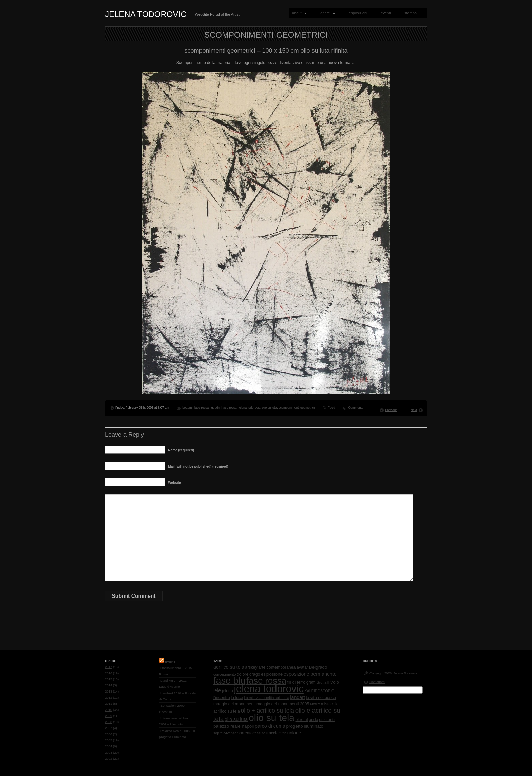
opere (326, 13)
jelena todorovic (249, 408)
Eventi (171, 661)
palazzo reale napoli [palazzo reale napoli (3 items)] (234, 726)
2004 (108, 746)
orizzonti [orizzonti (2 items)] (327, 720)
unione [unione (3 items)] (294, 733)
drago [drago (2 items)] (255, 674)
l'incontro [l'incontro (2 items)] (222, 698)
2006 (108, 734)
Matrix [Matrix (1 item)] (315, 704)
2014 (108, 685)
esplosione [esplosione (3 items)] (272, 674)
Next (414, 410)
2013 (108, 691)
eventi (386, 13)
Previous (391, 410)
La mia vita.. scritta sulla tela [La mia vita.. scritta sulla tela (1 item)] (267, 698)
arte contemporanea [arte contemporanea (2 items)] (277, 667)
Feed (331, 408)
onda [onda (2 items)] (313, 720)
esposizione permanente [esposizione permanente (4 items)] (310, 674)
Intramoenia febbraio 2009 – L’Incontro (175, 721)
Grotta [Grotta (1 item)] (321, 682)
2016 (108, 673)
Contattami (377, 682)
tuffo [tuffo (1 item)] (283, 733)
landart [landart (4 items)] (298, 697)
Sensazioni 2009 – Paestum (173, 709)
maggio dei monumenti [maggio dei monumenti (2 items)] (234, 704)
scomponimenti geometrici (297, 408)
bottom (187, 408)
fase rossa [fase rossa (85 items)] (266, 681)
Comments (356, 408)
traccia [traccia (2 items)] (272, 733)
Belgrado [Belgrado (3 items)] (318, 667)
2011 (108, 704)
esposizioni (358, 13)
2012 (108, 697)
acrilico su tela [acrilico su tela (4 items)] (229, 667)
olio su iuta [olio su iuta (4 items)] (236, 719)
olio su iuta (269, 408)
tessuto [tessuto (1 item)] (260, 733)
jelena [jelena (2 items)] (227, 691)
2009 (108, 716)
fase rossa (202, 408)
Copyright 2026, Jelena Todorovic (394, 673)
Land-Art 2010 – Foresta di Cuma (177, 696)
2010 (108, 710)
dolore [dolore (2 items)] (243, 674)
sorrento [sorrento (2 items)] (245, 733)
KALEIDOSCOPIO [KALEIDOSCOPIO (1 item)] (320, 691)
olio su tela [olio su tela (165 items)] (272, 718)
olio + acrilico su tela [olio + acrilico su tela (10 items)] (268, 711)
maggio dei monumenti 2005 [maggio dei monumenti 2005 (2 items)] (283, 704)
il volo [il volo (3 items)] (333, 682)
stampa (411, 13)
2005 (108, 740)
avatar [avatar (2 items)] (302, 667)
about (298, 13)
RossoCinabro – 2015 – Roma (177, 671)
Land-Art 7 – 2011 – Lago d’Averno (174, 684)
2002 (108, 759)
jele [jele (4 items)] (217, 690)
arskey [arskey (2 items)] (251, 667)
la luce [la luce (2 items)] (237, 698)
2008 (108, 722)
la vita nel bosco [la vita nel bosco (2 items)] (321, 698)
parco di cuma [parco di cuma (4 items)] (270, 726)
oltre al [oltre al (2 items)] (302, 720)
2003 (108, 752)
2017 (108, 667)
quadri (215, 408)
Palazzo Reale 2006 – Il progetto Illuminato (177, 734)
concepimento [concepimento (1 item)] (225, 674)
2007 (108, 728)
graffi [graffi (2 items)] (311, 682)
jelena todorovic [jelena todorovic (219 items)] (269, 689)
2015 (108, 679)
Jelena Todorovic (146, 14)
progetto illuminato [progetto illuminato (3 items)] (305, 726)
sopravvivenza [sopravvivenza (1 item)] (225, 733)
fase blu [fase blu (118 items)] (229, 681)
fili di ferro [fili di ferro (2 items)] (296, 682)
